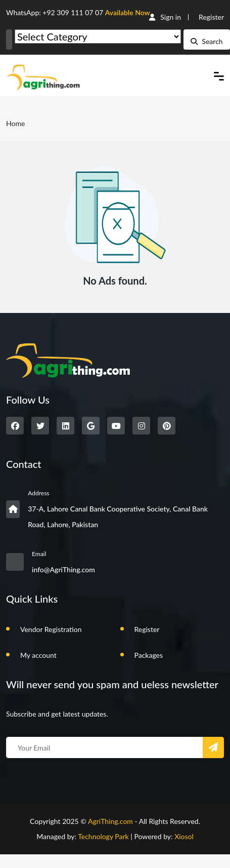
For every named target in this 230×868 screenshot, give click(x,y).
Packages (149, 655)
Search (206, 41)
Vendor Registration (51, 629)
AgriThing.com (110, 821)
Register (211, 17)
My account (38, 655)
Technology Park (103, 836)
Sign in (165, 17)
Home (15, 123)
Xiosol (184, 836)
